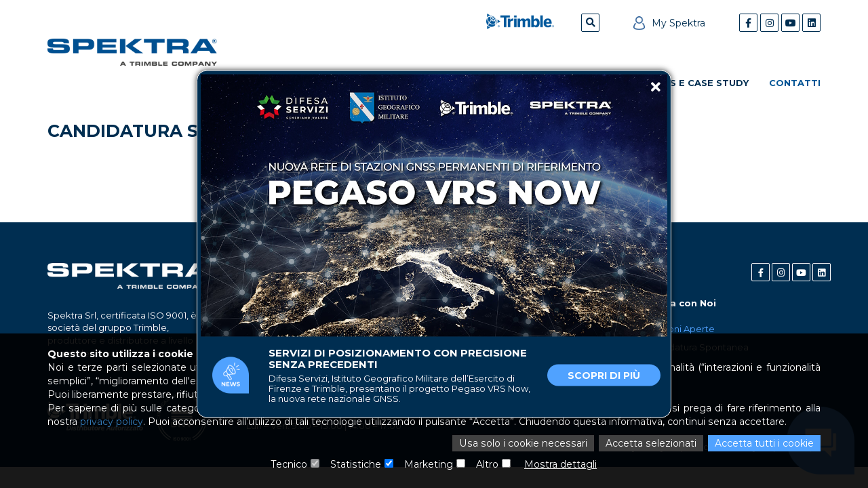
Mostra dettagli (560, 464)
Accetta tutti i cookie (764, 443)
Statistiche (356, 464)
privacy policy (111, 422)
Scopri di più (604, 375)
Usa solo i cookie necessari (526, 443)
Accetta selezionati (651, 443)
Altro (487, 464)
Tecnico (290, 464)
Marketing (429, 464)
